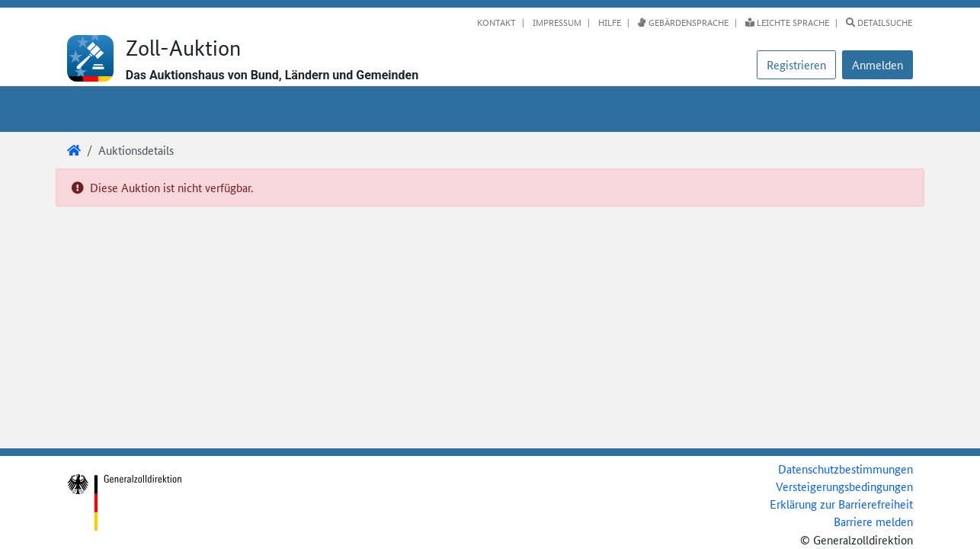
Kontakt (496, 22)
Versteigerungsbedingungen (844, 486)
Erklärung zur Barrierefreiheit (841, 504)
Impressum (556, 22)
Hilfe (608, 22)
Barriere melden (873, 521)
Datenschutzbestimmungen (845, 469)
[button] (878, 65)
